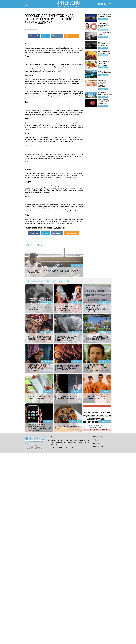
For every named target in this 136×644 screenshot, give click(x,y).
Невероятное (98, 634)
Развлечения (98, 628)
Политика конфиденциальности (60, 638)
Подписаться (104, 4)
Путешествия (98, 638)
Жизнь (96, 631)
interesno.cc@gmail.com (34, 640)
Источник (27, 429)
